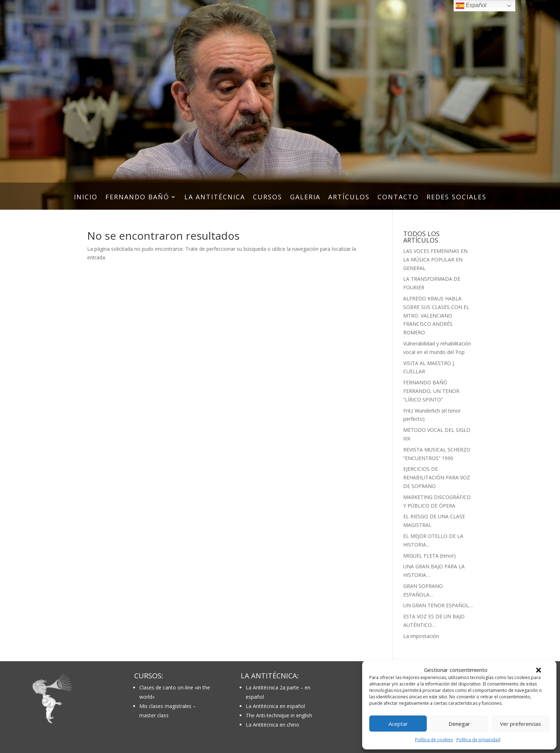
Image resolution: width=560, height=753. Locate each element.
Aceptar (398, 724)
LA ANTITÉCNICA (215, 198)
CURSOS (267, 198)
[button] (539, 670)
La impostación (421, 636)
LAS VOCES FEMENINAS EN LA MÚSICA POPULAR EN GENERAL (435, 260)
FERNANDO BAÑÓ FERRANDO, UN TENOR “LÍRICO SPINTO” (431, 391)
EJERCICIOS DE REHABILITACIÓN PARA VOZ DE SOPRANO (437, 477)
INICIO (86, 198)
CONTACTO (398, 198)
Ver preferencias (521, 724)
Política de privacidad (478, 740)
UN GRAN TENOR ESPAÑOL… (438, 605)
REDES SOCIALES (456, 198)
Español (471, 6)
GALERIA (305, 198)
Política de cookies (434, 740)
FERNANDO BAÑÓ (137, 198)
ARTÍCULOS (349, 198)
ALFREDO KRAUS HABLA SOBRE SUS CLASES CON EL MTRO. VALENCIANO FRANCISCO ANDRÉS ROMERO (436, 315)
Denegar (459, 724)
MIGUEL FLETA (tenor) (429, 556)
